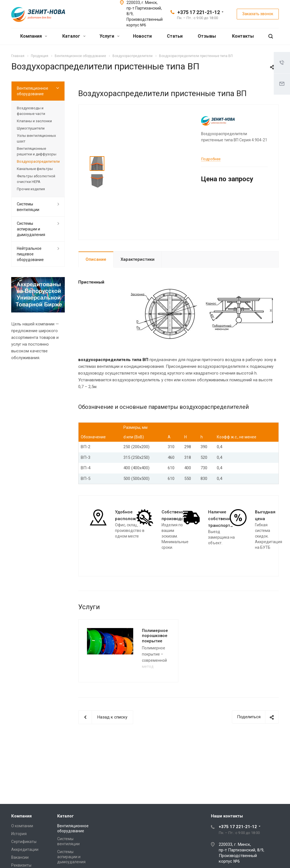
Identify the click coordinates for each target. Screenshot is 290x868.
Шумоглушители (31, 128)
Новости (142, 36)
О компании (22, 826)
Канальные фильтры (35, 169)
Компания (34, 36)
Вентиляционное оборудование (33, 91)
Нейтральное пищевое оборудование (30, 254)
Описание (96, 259)
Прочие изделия (31, 189)
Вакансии (20, 857)
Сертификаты (24, 842)
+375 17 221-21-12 (199, 12)
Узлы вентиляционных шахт (36, 138)
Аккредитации (25, 849)
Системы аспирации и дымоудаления (31, 229)
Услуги (110, 36)
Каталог (74, 36)
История (19, 834)
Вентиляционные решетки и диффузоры (37, 151)
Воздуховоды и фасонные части (31, 111)
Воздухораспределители (38, 161)
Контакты (243, 36)
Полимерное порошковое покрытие (155, 636)
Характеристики (138, 259)
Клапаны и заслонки (34, 121)
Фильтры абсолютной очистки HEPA (36, 179)
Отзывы (207, 36)
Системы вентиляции (28, 207)
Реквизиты (21, 865)
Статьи (175, 36)
